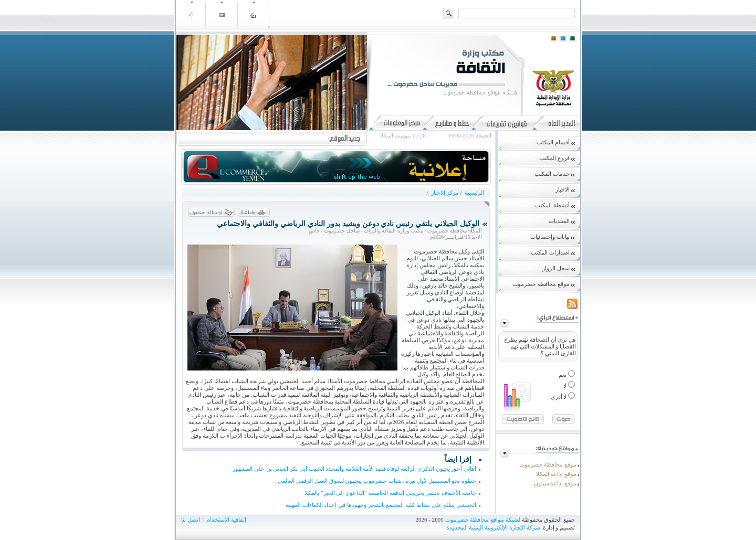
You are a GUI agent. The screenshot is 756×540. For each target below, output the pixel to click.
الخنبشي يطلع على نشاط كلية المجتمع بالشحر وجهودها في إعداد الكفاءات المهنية (381, 505)
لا (566, 386)
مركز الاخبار (445, 193)
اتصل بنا (191, 520)
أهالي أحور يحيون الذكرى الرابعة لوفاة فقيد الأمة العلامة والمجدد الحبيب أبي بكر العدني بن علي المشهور (354, 469)
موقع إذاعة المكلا (556, 474)
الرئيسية (474, 193)
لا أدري (560, 397)
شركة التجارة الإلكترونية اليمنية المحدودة (493, 527)
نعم (563, 375)
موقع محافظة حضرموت (548, 464)
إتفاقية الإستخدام (226, 520)
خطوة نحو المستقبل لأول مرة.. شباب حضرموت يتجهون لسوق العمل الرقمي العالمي (377, 481)
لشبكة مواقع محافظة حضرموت (483, 520)
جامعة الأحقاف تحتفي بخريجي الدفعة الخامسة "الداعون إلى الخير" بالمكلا (390, 493)
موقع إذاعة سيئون (555, 483)
